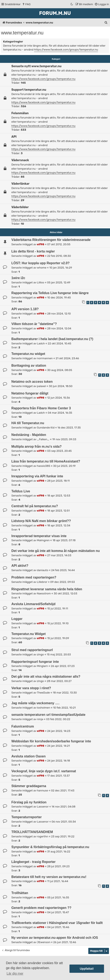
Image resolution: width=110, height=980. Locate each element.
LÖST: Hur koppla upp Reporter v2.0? (40, 263)
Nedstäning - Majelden (29, 435)
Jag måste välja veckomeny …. (35, 703)
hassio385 (44, 466)
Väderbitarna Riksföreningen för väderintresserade (51, 240)
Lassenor (43, 807)
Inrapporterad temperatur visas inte (39, 536)
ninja (40, 719)
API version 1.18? (25, 309)
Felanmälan (20, 113)
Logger (17, 619)
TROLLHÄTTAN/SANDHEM (32, 832)
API (14, 137)
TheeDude (43, 693)
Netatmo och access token (32, 382)
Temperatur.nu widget (28, 354)
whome (42, 268)
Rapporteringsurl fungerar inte (35, 662)
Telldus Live (21, 491)
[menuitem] (26, 4)
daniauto (43, 570)
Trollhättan (20, 893)
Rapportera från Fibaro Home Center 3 (41, 408)
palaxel (41, 386)
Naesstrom (44, 593)
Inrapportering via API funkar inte (37, 476)
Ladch (41, 343)
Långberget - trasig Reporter (33, 862)
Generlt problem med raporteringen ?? (41, 908)
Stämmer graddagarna (29, 786)
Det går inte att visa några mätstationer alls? (46, 677)
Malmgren (43, 540)
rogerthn (43, 836)
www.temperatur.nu (22, 33)
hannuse (42, 790)
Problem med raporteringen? (34, 577)
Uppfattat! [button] (87, 969)
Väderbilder (20, 207)
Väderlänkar (20, 184)
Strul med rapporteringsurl (32, 650)
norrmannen (45, 358)
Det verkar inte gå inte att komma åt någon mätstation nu (56, 551)
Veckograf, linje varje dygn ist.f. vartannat (44, 771)
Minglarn (42, 666)
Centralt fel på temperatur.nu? (35, 506)
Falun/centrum (23, 726)
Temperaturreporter (27, 817)
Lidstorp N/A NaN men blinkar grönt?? (41, 521)
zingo (40, 654)
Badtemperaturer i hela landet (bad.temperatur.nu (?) (52, 339)
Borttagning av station (29, 366)
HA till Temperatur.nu (28, 423)
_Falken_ (43, 439)
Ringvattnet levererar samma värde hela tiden (47, 589)
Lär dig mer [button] (15, 974)
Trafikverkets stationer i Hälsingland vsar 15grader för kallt (57, 923)
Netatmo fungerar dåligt (30, 393)
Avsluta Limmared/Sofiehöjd (33, 604)
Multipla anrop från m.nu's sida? (36, 447)
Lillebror (42, 582)
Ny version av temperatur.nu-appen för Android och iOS (55, 938)
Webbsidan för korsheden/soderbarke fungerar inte (51, 741)
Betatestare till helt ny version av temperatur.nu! (49, 877)
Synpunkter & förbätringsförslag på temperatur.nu (50, 847)
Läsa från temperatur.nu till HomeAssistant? (46, 461)
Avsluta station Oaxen (29, 756)
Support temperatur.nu (29, 90)
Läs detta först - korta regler (33, 251)
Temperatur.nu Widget (29, 634)
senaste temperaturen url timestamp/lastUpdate (48, 715)
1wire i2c (18, 278)
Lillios (41, 282)
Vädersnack (20, 160)
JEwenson (44, 942)
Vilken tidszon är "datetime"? (34, 324)
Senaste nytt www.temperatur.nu (36, 66)
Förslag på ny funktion (29, 802)
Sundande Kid (46, 428)
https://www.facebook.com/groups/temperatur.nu (66, 50)
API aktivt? (20, 566)
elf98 (41, 244)
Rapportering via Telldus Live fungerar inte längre (50, 293)
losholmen (44, 708)
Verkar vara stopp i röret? (31, 688)
